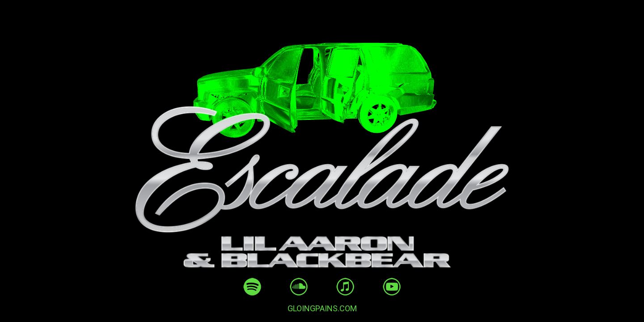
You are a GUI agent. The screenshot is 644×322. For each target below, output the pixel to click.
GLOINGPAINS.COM (322, 308)
